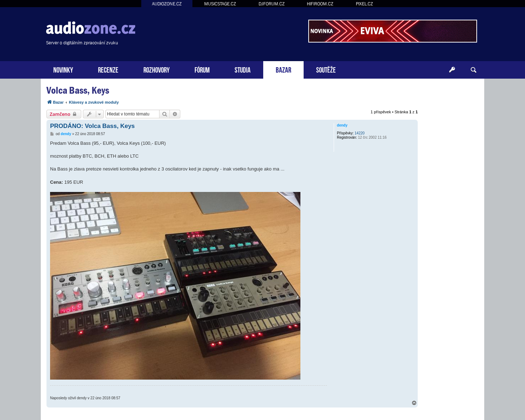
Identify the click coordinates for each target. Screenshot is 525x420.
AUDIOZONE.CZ (167, 4)
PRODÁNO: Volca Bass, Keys (92, 126)
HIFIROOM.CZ (320, 4)
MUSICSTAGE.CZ (220, 4)
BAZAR (283, 69)
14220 (360, 133)
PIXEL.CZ (364, 4)
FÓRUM (202, 69)
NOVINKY (63, 69)
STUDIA (243, 69)
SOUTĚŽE (326, 69)
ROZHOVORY (156, 69)
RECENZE (108, 69)
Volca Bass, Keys (78, 90)
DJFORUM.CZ (272, 4)
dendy (342, 125)
